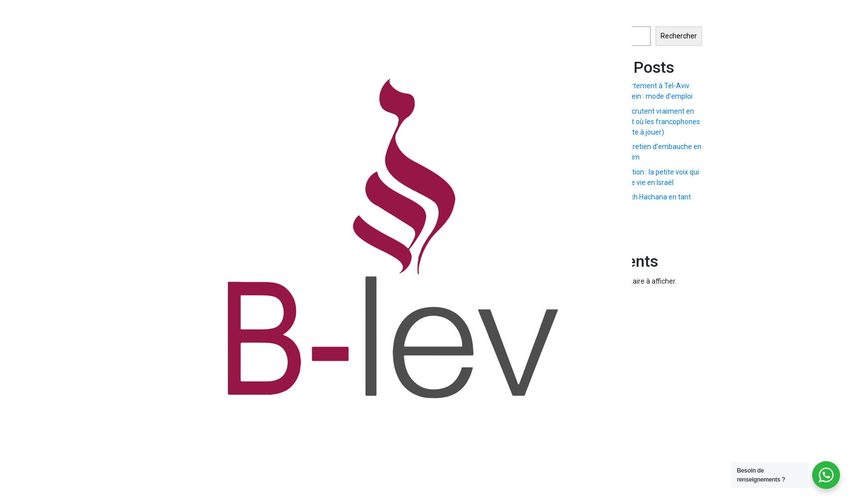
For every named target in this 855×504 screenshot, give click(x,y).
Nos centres (798, 246)
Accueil (675, 240)
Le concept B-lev (734, 252)
